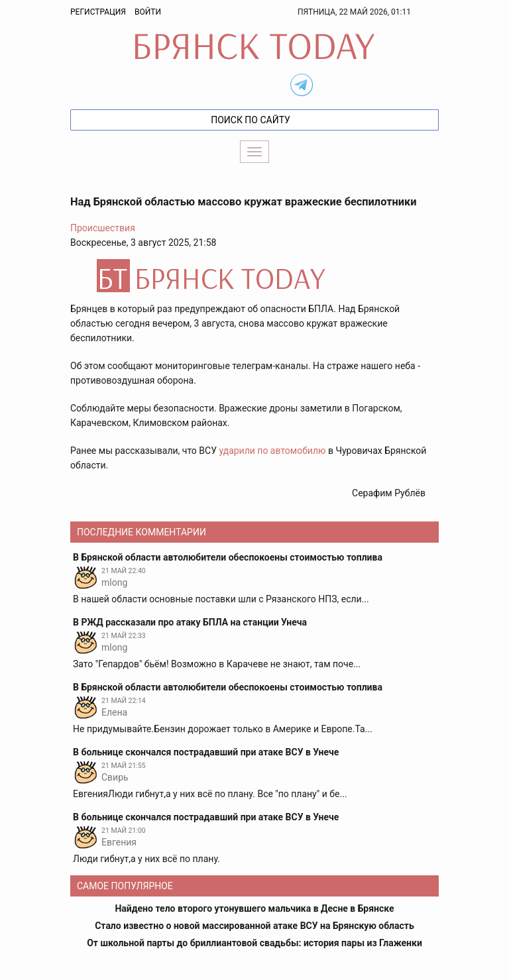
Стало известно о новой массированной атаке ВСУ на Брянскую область (254, 926)
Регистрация (98, 12)
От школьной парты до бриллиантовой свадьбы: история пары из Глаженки (254, 943)
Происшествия (103, 228)
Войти (148, 12)
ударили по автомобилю (272, 451)
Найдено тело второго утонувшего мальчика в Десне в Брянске (254, 908)
